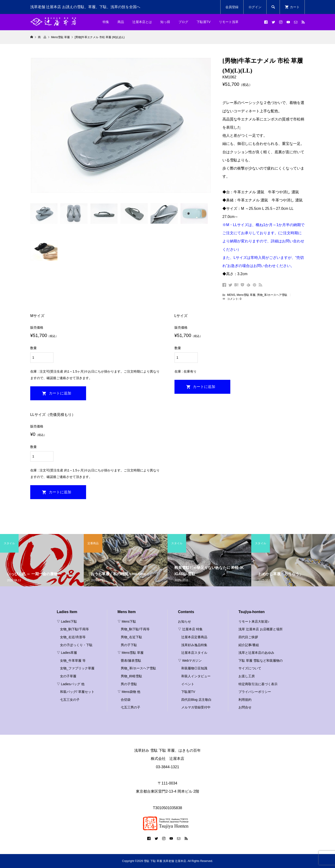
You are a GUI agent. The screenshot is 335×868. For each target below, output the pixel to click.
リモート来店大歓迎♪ (254, 621)
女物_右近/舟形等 (73, 637)
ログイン (255, 7)
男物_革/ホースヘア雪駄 (272, 295)
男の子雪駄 (129, 684)
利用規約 (245, 700)
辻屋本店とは (142, 22)
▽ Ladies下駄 (67, 621)
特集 (106, 22)
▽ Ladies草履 (67, 653)
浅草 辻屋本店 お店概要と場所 (261, 629)
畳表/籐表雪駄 (131, 661)
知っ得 (165, 22)
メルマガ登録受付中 (196, 707)
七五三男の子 (131, 707)
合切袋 (126, 700)
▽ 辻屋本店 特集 (190, 629)
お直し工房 (247, 676)
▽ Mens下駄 (127, 621)
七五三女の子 (70, 700)
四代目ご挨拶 (248, 637)
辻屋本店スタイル (194, 653)
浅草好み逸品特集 (194, 645)
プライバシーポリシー (255, 692)
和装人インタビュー (196, 676)
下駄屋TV (204, 22)
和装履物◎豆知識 (194, 668)
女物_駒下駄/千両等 (74, 629)
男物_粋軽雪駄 (131, 676)
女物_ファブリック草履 (77, 668)
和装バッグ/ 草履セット (77, 692)
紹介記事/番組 (249, 645)
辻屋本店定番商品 (194, 637)
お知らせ (184, 621)
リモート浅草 (229, 22)
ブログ (183, 22)
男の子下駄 (129, 645)
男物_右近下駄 (131, 637)
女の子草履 (68, 676)
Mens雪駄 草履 (246, 295)
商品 (121, 22)
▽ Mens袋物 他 (129, 692)
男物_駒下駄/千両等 (135, 629)
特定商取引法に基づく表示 (258, 684)
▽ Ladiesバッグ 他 (71, 684)
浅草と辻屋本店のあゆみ (256, 653)
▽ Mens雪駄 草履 (131, 653)
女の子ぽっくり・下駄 (76, 645)
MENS (231, 295)
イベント (188, 684)
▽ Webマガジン (190, 661)
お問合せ (245, 707)
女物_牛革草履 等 (73, 661)
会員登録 (232, 7)
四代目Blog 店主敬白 (196, 700)
